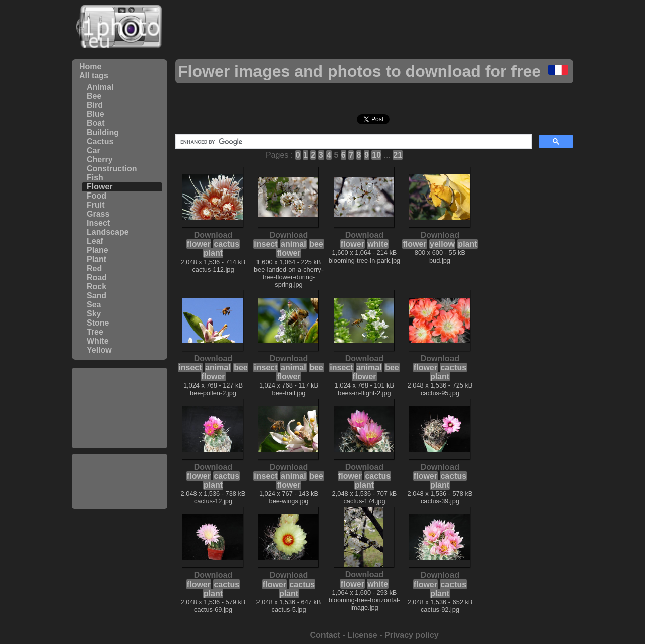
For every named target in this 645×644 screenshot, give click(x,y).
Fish (95, 178)
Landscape (108, 232)
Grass (98, 214)
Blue (95, 114)
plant (213, 253)
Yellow (99, 350)
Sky (94, 314)
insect (266, 244)
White (98, 341)
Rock (96, 286)
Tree (95, 332)
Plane (98, 250)
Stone (98, 323)
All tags (94, 75)
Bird (95, 105)
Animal (100, 87)
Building (103, 132)
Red (94, 268)
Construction (112, 169)
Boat (96, 123)
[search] (352, 142)
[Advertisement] (119, 408)
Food (96, 196)
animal (294, 244)
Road (97, 277)
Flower (100, 187)
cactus (227, 244)
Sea (94, 305)
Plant (96, 259)
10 (376, 155)
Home (90, 66)
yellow (442, 244)
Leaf (95, 241)
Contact (325, 635)
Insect (98, 223)
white (378, 244)
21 (398, 155)
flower (199, 244)
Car (93, 150)
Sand (96, 296)
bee (316, 244)
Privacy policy (412, 635)
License (362, 635)
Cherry (100, 159)
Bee (94, 96)
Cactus (100, 141)
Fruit (96, 205)
